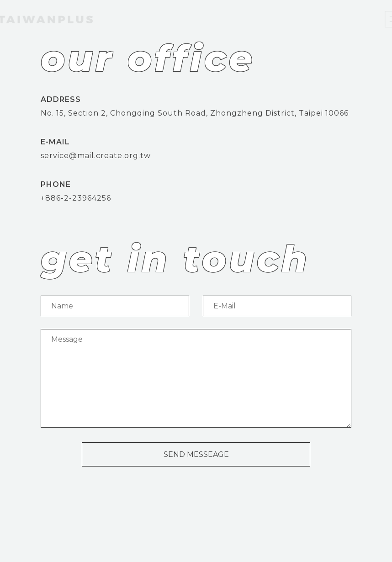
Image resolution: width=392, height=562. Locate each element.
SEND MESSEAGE (196, 454)
